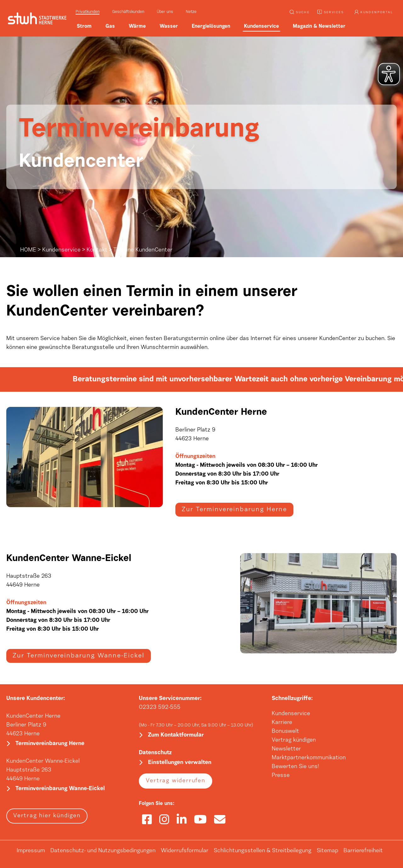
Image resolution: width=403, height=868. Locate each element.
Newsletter (286, 749)
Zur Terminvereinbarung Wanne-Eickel (79, 656)
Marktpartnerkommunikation (309, 758)
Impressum (31, 851)
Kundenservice (61, 250)
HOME (28, 250)
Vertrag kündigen (294, 740)
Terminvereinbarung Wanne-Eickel (60, 789)
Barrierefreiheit (363, 851)
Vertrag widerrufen (175, 781)
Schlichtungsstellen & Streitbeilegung (263, 851)
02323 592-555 (160, 708)
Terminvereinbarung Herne (50, 744)
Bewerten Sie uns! (295, 767)
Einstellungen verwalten (180, 763)
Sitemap (327, 851)
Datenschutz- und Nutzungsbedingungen (103, 851)
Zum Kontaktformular (176, 735)
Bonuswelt (285, 732)
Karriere (282, 723)
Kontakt (97, 250)
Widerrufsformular (185, 851)
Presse (281, 776)
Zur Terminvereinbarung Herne (234, 510)
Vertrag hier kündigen (47, 816)
